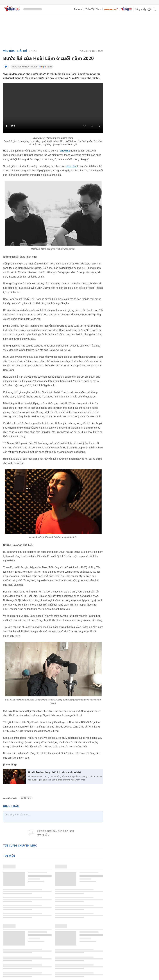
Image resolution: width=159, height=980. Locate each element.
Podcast (78, 9)
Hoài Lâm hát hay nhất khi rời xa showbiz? (55, 772)
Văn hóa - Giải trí (15, 51)
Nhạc (34, 51)
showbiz (65, 151)
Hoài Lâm (71, 166)
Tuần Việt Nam (93, 9)
